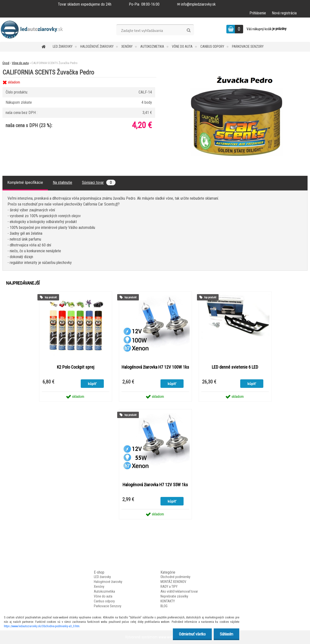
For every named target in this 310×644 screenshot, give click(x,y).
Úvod (6, 63)
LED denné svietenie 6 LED (235, 367)
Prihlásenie (258, 13)
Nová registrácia (284, 13)
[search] (189, 30)
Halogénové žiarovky (97, 47)
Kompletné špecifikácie (25, 182)
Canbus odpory (212, 47)
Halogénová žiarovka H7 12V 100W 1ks (155, 367)
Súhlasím (226, 634)
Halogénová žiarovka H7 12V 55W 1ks (155, 485)
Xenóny (127, 47)
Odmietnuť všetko (192, 634)
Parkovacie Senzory (248, 47)
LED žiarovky (63, 47)
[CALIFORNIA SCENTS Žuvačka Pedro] (237, 77)
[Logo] (33, 30)
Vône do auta (182, 47)
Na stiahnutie (62, 182)
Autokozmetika (152, 47)
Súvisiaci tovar (99, 182)
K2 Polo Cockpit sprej (76, 367)
